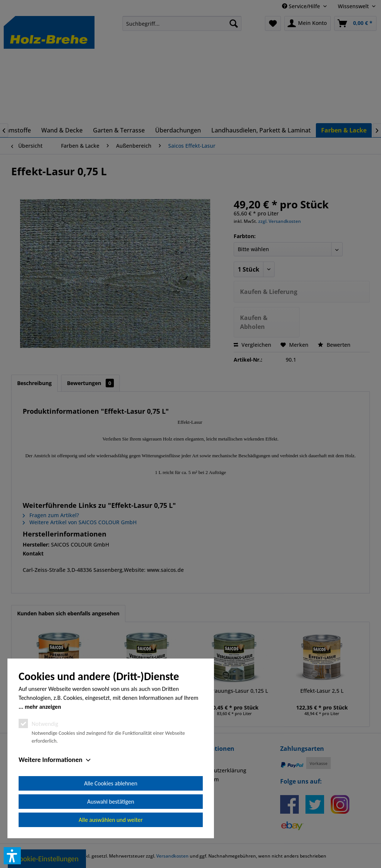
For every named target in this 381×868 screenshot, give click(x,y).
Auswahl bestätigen (111, 802)
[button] (12, 856)
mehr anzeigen (43, 707)
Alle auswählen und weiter (111, 820)
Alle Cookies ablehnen (111, 783)
